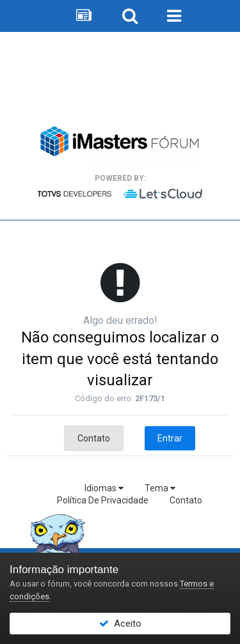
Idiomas (104, 488)
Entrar (170, 438)
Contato (94, 438)
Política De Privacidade (103, 500)
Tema (160, 488)
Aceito (120, 624)
